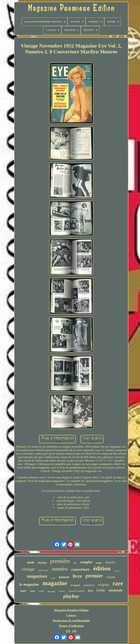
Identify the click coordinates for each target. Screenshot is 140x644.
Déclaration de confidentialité (71, 621)
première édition (77, 591)
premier (94, 576)
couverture (80, 569)
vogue (41, 591)
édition (102, 568)
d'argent (75, 585)
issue (101, 590)
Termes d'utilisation (71, 626)
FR (74, 631)
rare (118, 583)
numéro (60, 569)
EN (68, 631)
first (90, 591)
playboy (71, 596)
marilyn (42, 563)
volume (111, 577)
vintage (28, 569)
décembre (51, 591)
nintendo (116, 590)
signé (32, 591)
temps (99, 563)
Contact (71, 615)
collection (117, 571)
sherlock (43, 571)
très (75, 563)
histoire (110, 562)
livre (78, 576)
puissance (89, 585)
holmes (62, 591)
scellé (53, 578)
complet (86, 562)
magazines (37, 576)
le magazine (29, 584)
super (23, 591)
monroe (64, 577)
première (60, 561)
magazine (55, 583)
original (103, 585)
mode (31, 562)
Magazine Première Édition (71, 610)
